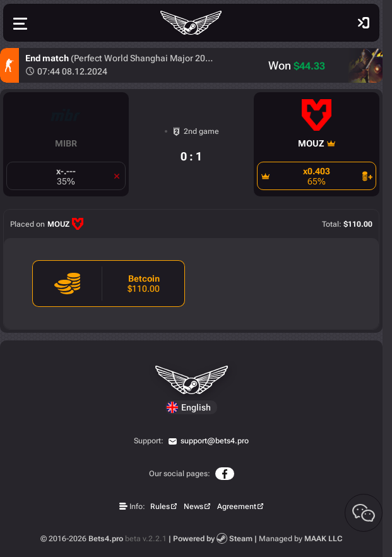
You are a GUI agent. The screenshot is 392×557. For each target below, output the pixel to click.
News (193, 506)
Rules (160, 506)
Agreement (237, 506)
